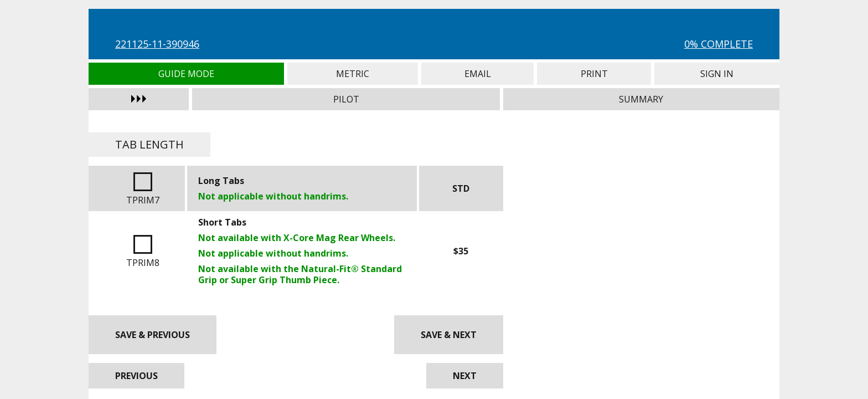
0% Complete (719, 44)
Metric (353, 74)
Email (477, 74)
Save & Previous (153, 335)
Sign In (717, 74)
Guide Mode (186, 74)
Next (465, 376)
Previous (136, 376)
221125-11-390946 (157, 44)
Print (594, 74)
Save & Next (449, 335)
